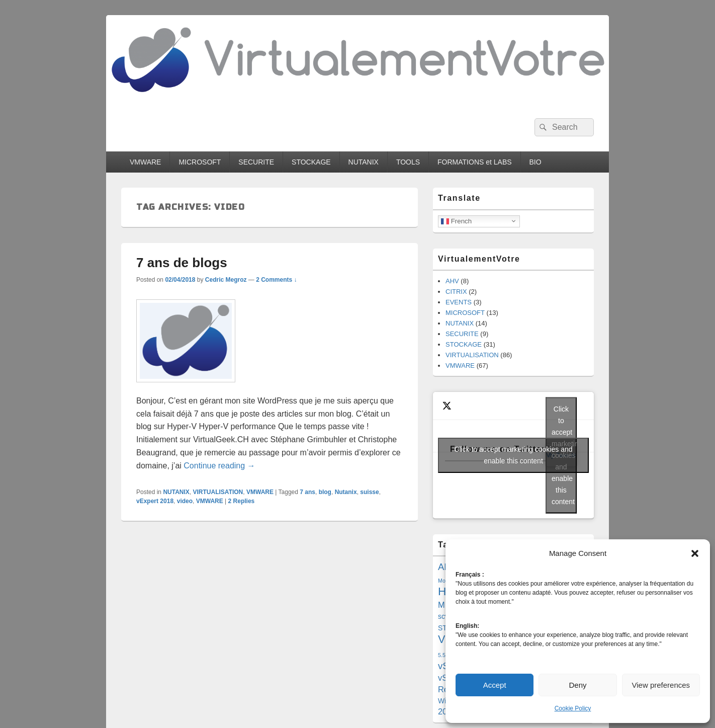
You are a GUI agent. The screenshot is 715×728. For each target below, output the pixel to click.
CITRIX (456, 292)
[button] (695, 553)
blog (325, 492)
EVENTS (459, 302)
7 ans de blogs (182, 263)
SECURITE (256, 162)
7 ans (307, 492)
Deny (577, 685)
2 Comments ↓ (276, 280)
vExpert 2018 (155, 501)
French (456, 221)
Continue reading (219, 466)
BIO (535, 162)
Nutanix (346, 492)
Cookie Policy (573, 708)
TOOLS (408, 162)
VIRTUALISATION (218, 492)
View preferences (661, 685)
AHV (452, 281)
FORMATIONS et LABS (475, 162)
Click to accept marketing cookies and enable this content (514, 455)
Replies (242, 501)
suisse (369, 492)
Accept (495, 685)
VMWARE (145, 162)
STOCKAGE (311, 162)
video (185, 501)
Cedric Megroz (226, 280)
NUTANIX (364, 162)
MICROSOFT (200, 162)
